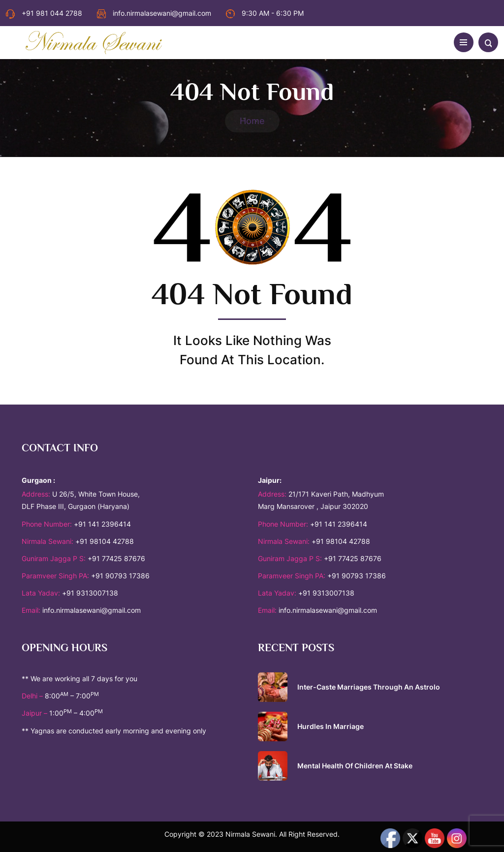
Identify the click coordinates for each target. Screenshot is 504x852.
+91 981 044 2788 (44, 13)
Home (252, 121)
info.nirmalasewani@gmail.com (154, 13)
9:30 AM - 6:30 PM (265, 13)
